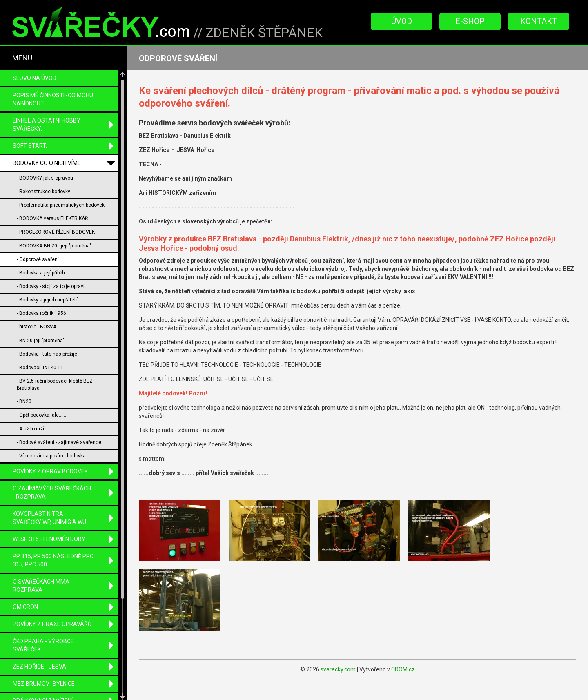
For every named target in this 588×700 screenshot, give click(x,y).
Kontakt (539, 21)
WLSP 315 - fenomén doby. (65, 539)
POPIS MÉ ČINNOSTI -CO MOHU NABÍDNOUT (53, 99)
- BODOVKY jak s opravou (45, 178)
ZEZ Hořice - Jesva (65, 667)
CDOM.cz (403, 669)
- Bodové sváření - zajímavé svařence (59, 442)
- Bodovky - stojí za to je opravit (51, 286)
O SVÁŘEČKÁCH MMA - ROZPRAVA (65, 586)
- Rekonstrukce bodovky (43, 192)
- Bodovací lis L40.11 (40, 368)
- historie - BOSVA (37, 327)
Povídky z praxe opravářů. (65, 624)
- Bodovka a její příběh (41, 273)
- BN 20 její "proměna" (41, 341)
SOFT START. (65, 146)
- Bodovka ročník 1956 (41, 313)
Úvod (402, 21)
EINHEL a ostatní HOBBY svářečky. (65, 125)
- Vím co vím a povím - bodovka (51, 456)
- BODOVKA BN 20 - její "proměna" (54, 246)
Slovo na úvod (35, 78)
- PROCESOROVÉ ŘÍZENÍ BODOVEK (56, 232)
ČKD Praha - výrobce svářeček (65, 645)
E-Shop (470, 21)
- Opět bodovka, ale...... (41, 415)
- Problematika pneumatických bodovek (61, 205)
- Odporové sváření (38, 259)
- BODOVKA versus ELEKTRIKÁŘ (52, 218)
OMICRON (65, 607)
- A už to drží (30, 429)
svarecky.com (338, 669)
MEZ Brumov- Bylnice (65, 684)
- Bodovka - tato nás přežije (47, 354)
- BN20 (24, 401)
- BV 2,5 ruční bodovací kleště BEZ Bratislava (55, 385)
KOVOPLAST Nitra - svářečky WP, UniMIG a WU (65, 518)
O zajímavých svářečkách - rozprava (65, 493)
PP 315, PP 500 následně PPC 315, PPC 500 (65, 561)
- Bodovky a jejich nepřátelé (48, 300)
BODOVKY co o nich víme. (65, 163)
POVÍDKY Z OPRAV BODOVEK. (65, 471)
